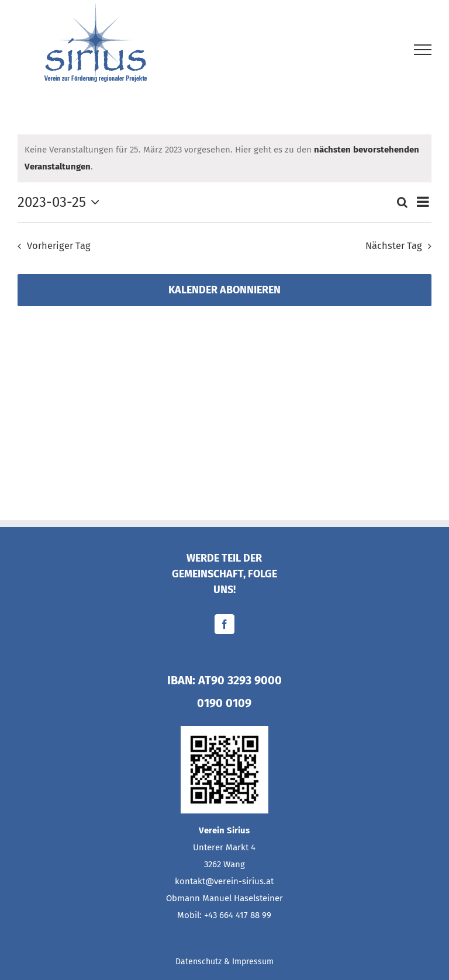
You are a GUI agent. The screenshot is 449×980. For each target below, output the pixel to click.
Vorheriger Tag (59, 246)
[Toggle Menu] (423, 50)
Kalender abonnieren (224, 290)
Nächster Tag (394, 246)
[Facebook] (224, 624)
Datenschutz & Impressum (224, 962)
